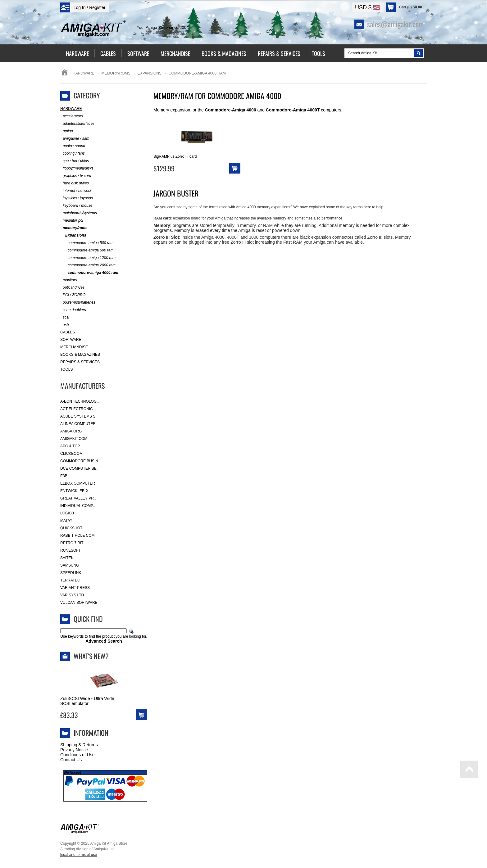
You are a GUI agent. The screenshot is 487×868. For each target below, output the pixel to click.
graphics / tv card (76, 176)
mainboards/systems (79, 213)
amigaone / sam (75, 139)
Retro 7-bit (72, 543)
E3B (64, 476)
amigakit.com (74, 439)
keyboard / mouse (76, 206)
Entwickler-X (74, 491)
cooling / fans (73, 154)
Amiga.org (71, 431)
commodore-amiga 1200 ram (88, 258)
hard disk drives (75, 183)
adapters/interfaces (77, 124)
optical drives (72, 288)
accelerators (72, 116)
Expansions (150, 73)
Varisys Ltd (72, 595)
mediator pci (72, 221)
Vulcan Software (79, 603)
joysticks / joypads (77, 198)
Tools (66, 369)
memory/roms (116, 73)
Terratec (70, 580)
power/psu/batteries (78, 303)
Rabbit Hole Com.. (78, 536)
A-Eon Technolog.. (80, 401)
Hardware (84, 73)
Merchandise (74, 347)
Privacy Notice (74, 750)
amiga (67, 131)
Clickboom (71, 454)
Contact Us (71, 760)
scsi (65, 317)
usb (64, 325)
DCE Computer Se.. (79, 468)
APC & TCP (70, 446)
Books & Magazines (80, 355)
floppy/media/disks (77, 168)
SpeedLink (71, 573)
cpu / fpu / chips (75, 161)
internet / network (76, 191)
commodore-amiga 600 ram (87, 250)
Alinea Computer (78, 424)
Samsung (70, 565)
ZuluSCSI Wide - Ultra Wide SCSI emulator (87, 701)
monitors (69, 280)
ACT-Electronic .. (78, 409)
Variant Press (75, 588)
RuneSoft (71, 550)
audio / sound (73, 146)
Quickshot (71, 528)
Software (71, 340)
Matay (66, 521)
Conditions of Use (77, 755)
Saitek (67, 558)
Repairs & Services (80, 362)
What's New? (91, 656)
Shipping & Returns (79, 745)
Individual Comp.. (77, 506)
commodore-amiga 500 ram (87, 243)
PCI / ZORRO (73, 295)
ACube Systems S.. (79, 416)
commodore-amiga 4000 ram (89, 273)
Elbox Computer (78, 483)
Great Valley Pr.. (78, 498)
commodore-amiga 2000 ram (88, 265)
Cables (68, 332)
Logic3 (67, 513)
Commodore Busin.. (80, 461)
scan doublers (73, 310)
